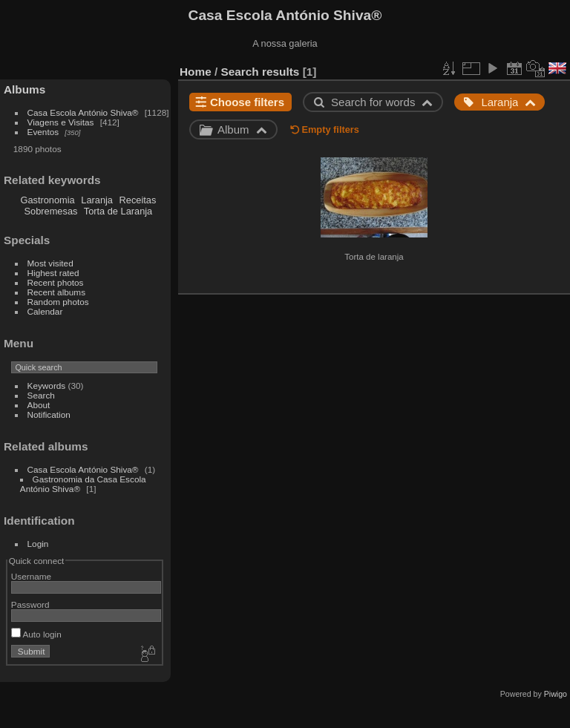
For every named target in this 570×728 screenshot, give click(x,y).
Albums (24, 89)
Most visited (50, 263)
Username (31, 576)
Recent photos (56, 282)
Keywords (47, 386)
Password (30, 604)
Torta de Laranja (118, 211)
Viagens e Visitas (61, 122)
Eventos (43, 132)
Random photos (58, 302)
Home (196, 72)
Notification (49, 414)
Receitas (138, 200)
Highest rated (53, 273)
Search (41, 395)
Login (38, 544)
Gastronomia (47, 200)
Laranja (97, 200)
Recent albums (56, 292)
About (39, 405)
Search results (261, 72)
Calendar (45, 311)
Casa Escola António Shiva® (83, 112)
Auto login (36, 634)
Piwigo (556, 694)
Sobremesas (51, 211)
